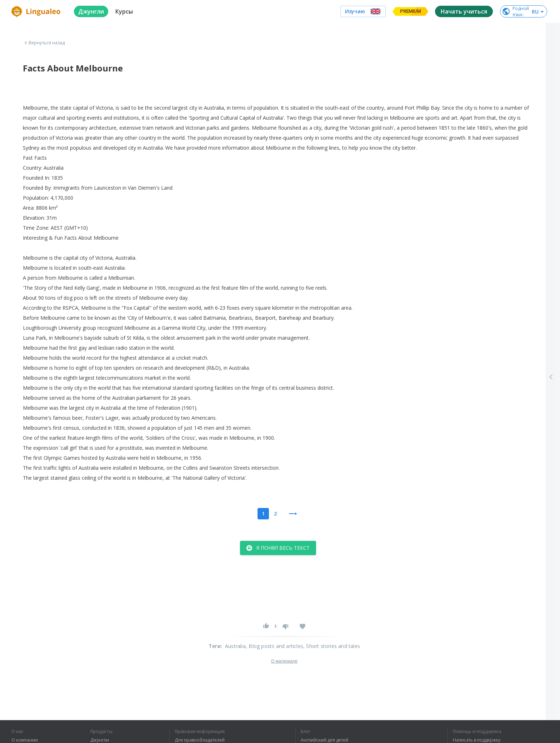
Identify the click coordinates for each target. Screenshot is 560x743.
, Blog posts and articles (274, 646)
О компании (25, 740)
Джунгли (100, 740)
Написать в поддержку (477, 740)
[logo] (37, 11)
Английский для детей (324, 740)
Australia (235, 646)
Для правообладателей (200, 740)
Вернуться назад (44, 43)
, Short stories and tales (332, 646)
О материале (284, 661)
